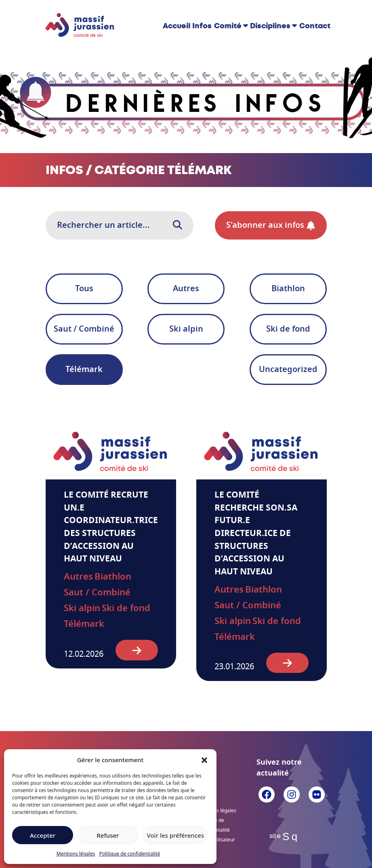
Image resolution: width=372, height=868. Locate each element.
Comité (228, 26)
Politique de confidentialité (129, 854)
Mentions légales (76, 854)
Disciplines (270, 26)
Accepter (43, 835)
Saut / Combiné (84, 329)
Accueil (177, 26)
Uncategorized (288, 370)
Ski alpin (186, 329)
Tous (84, 289)
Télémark (84, 370)
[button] (204, 760)
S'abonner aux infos (271, 226)
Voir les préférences (175, 835)
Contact (315, 26)
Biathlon (288, 289)
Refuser (108, 835)
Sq (291, 836)
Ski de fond (288, 329)
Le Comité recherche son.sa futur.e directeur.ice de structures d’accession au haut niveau (256, 533)
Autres (186, 289)
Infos (202, 26)
